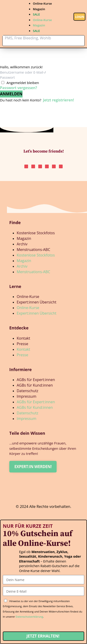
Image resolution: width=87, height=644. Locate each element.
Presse (22, 344)
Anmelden (11, 94)
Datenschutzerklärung (29, 617)
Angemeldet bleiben (23, 83)
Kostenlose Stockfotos (36, 233)
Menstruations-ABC (33, 250)
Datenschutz (27, 391)
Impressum (26, 396)
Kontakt (23, 338)
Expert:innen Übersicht (37, 302)
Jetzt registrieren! (59, 100)
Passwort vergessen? (19, 88)
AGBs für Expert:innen (36, 380)
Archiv (22, 244)
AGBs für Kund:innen (35, 385)
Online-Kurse (42, 3)
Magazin (39, 9)
